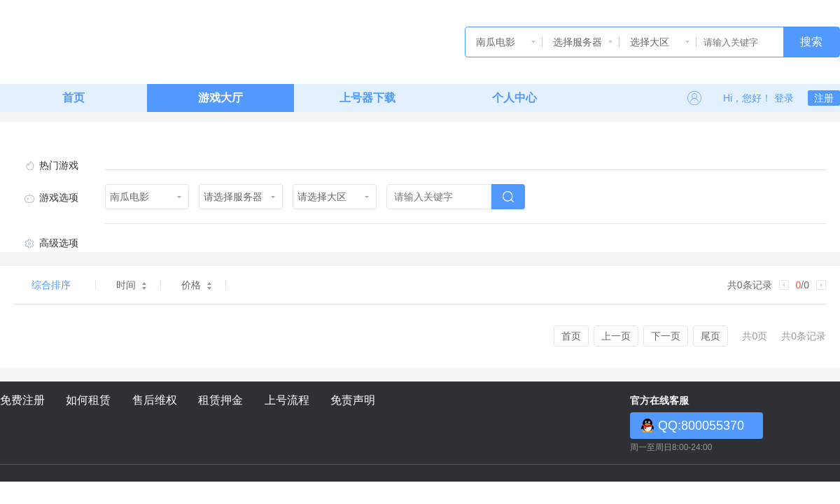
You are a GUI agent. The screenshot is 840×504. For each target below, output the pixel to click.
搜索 (811, 42)
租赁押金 (220, 400)
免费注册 (22, 400)
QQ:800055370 (701, 426)
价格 (196, 285)
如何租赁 (88, 400)
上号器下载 (367, 98)
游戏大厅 (220, 98)
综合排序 (51, 285)
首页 (73, 98)
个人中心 (514, 98)
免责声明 (353, 400)
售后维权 (155, 400)
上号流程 (287, 400)
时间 (131, 285)
